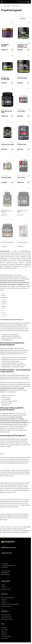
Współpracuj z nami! (6, 615)
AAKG (3, 309)
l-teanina (4, 299)
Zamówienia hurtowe (6, 617)
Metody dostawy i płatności (8, 598)
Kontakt (3, 585)
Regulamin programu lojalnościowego (10, 604)
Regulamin (4, 602)
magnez (3, 312)
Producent (4, 587)
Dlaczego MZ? (5, 630)
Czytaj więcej (23, 268)
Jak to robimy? (5, 638)
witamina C (4, 316)
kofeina (3, 294)
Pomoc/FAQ (4, 600)
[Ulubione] (13, 22)
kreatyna (4, 305)
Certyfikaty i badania (6, 636)
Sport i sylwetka (7, 6)
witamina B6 (4, 314)
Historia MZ (4, 628)
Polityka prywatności (6, 606)
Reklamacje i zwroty (6, 589)
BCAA (3, 310)
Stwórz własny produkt (7, 619)
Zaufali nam (4, 634)
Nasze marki (4, 632)
